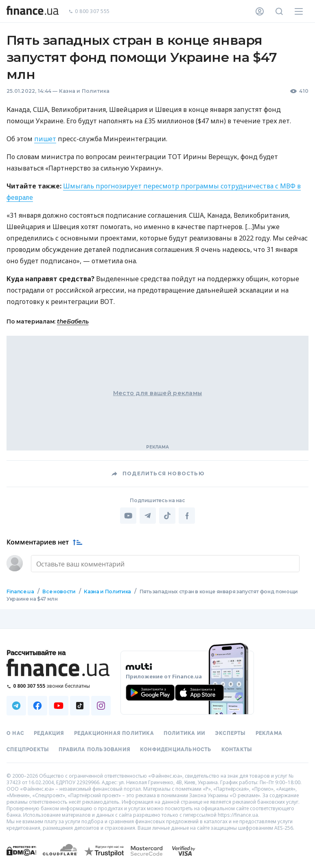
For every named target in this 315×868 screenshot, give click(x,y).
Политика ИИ (184, 732)
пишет (45, 139)
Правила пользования (94, 749)
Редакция (49, 732)
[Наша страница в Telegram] (16, 705)
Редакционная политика (114, 732)
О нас (15, 732)
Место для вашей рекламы (157, 393)
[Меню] (299, 11)
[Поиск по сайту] (279, 11)
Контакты (237, 749)
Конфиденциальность (176, 749)
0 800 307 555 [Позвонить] (89, 12)
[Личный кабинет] (260, 11)
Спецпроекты (28, 749)
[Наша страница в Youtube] (59, 705)
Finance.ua (20, 591)
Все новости (59, 591)
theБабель (73, 321)
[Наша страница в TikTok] (80, 705)
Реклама (269, 732)
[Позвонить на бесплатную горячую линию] (59, 685)
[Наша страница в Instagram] (101, 705)
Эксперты (230, 732)
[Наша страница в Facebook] (37, 705)
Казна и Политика (84, 91)
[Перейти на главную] (33, 11)
